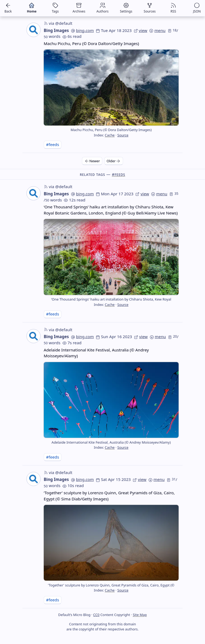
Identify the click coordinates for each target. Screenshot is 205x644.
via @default (58, 23)
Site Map (140, 615)
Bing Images (56, 30)
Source (123, 135)
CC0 (96, 615)
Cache (110, 135)
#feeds (52, 144)
